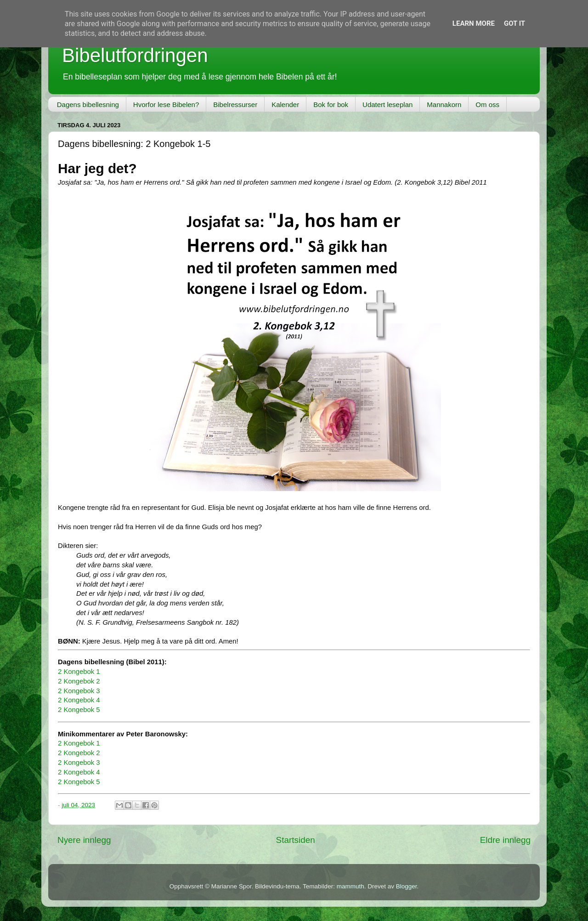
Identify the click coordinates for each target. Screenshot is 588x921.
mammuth (351, 886)
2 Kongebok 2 (79, 681)
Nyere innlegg (84, 840)
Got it (514, 23)
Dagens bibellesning (88, 105)
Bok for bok (331, 105)
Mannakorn (444, 105)
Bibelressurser (235, 105)
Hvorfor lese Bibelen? (166, 105)
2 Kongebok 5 (79, 710)
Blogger (407, 886)
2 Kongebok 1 (79, 672)
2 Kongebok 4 (79, 700)
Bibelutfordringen (135, 55)
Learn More (474, 23)
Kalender (285, 105)
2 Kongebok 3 (79, 691)
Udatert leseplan (387, 105)
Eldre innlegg (505, 840)
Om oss (487, 105)
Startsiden (296, 840)
